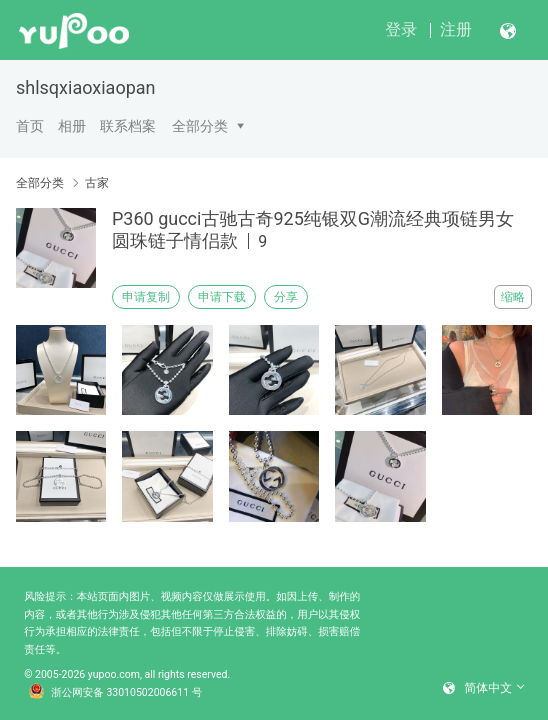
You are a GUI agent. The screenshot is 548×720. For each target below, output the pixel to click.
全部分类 (200, 126)
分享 (286, 297)
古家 (97, 183)
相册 (72, 126)
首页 (30, 126)
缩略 (513, 297)
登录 (401, 29)
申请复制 (146, 297)
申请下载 (222, 297)
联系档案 (128, 126)
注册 (456, 29)
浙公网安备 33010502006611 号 (116, 693)
